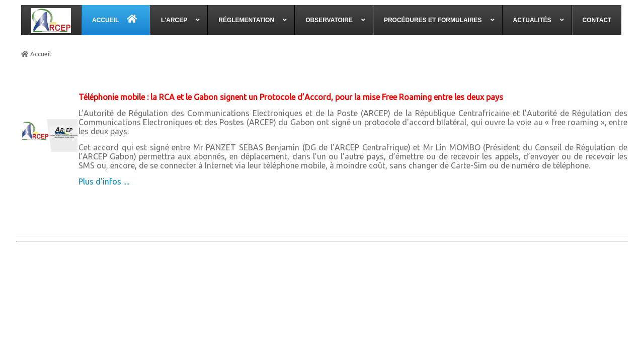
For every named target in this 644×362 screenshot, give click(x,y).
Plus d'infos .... (104, 182)
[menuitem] (51, 20)
